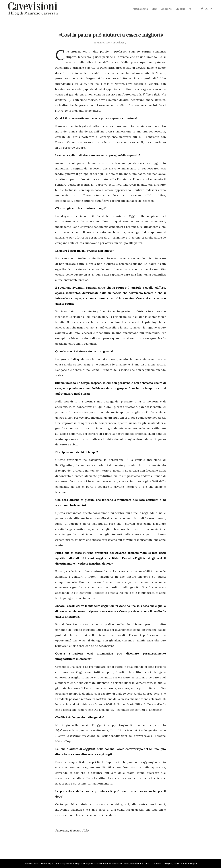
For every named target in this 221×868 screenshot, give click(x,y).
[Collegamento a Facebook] (202, 9)
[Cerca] (190, 9)
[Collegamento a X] (206, 9)
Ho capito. (193, 863)
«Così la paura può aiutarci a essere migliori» (111, 35)
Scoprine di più (181, 863)
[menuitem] (140, 9)
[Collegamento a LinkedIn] (211, 9)
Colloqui (120, 43)
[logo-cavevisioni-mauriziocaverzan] (33, 9)
